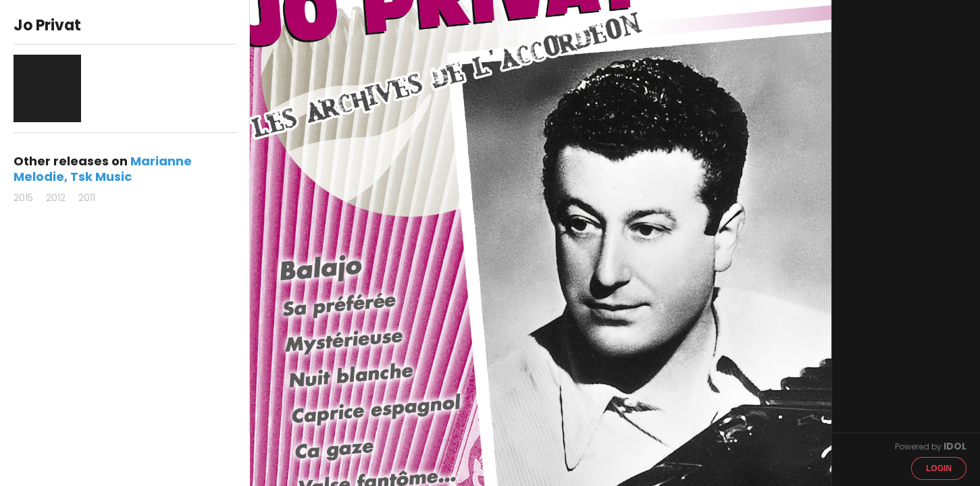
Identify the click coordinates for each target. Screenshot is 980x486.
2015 (23, 198)
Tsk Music (101, 177)
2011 (87, 198)
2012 (56, 198)
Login (939, 468)
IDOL (955, 446)
